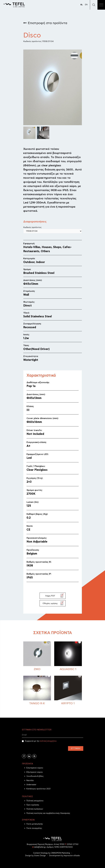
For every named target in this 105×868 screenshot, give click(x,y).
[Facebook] (24, 756)
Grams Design (40, 856)
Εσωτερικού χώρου (35, 768)
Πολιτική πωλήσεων (35, 809)
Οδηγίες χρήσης (50, 603)
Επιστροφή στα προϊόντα (48, 23)
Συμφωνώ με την (39, 741)
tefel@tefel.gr (39, 847)
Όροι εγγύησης (33, 805)
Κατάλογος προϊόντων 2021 (38, 789)
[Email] (53, 735)
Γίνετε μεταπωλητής (35, 824)
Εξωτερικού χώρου (35, 772)
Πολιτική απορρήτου (35, 801)
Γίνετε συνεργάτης (34, 828)
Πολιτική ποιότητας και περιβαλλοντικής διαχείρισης (48, 813)
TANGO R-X (37, 703)
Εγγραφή (76, 748)
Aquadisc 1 (68, 669)
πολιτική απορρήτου (48, 741)
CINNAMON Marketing (60, 853)
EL (82, 5)
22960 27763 (72, 844)
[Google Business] (34, 756)
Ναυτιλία (30, 781)
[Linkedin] (29, 756)
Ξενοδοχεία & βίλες (35, 776)
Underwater (31, 785)
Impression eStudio (72, 856)
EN (86, 5)
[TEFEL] (14, 5)
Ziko (37, 669)
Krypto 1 (68, 703)
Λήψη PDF (50, 596)
